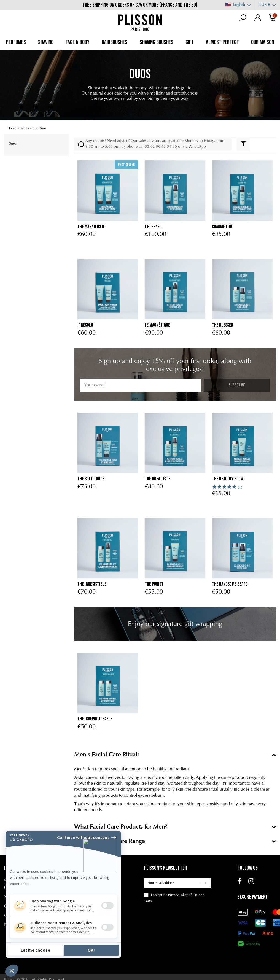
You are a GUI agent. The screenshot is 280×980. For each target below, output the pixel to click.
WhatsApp (197, 147)
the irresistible (92, 584)
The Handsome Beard (230, 584)
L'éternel (153, 227)
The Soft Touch (91, 479)
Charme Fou (222, 227)
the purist (154, 584)
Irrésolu (85, 325)
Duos (12, 144)
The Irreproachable (95, 719)
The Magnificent (92, 227)
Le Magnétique (157, 325)
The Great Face (157, 479)
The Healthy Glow (228, 479)
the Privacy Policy (175, 895)
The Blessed (223, 325)
